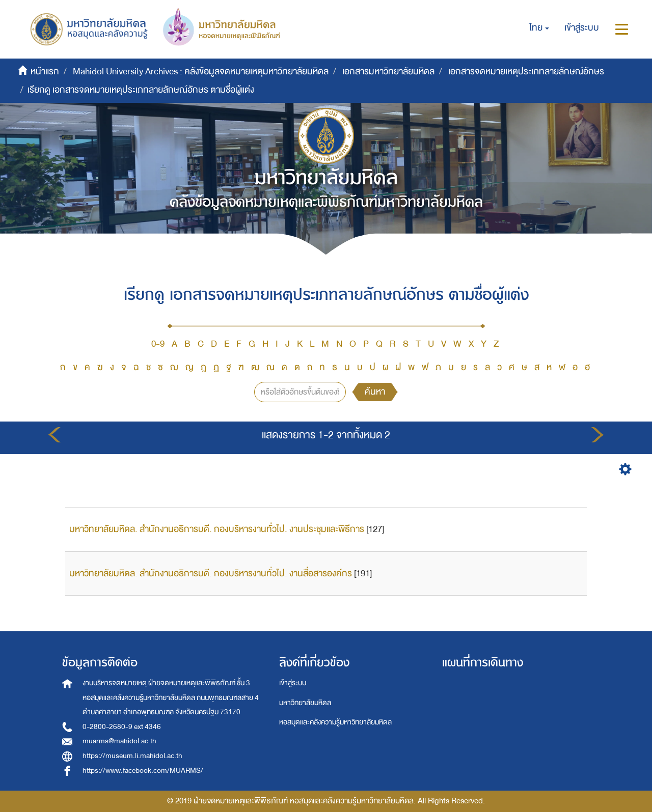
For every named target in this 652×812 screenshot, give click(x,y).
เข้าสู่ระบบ (293, 683)
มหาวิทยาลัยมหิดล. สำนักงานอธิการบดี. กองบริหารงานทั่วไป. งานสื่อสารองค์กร (211, 573)
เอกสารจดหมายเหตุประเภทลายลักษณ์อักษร (526, 72)
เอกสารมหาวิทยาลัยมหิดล (388, 72)
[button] (539, 28)
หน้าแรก (45, 72)
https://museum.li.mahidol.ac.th (132, 756)
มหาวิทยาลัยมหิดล (305, 703)
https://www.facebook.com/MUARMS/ (143, 771)
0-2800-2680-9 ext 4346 (122, 727)
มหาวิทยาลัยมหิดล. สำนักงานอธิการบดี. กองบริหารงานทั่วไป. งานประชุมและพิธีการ (217, 529)
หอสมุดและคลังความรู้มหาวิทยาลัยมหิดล (335, 722)
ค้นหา (375, 392)
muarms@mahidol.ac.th (119, 741)
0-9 (158, 344)
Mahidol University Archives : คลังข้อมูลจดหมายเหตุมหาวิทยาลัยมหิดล (201, 72)
